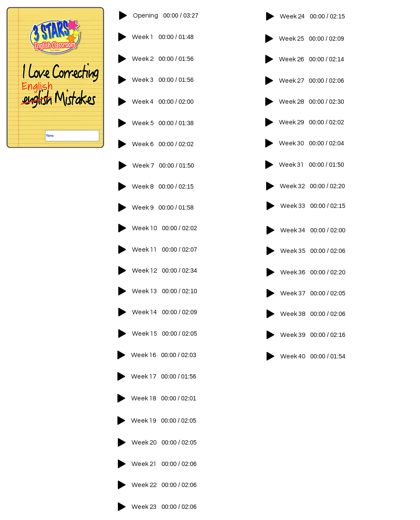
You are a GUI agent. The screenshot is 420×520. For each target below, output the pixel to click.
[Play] (123, 15)
